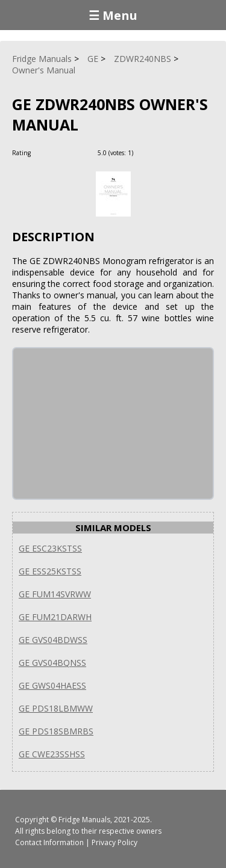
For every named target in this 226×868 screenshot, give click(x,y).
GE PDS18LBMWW (56, 708)
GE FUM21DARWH (55, 617)
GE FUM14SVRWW (55, 594)
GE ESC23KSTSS (50, 548)
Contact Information (49, 842)
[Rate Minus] (159, 152)
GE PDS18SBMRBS (56, 731)
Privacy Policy (115, 842)
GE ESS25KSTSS (50, 571)
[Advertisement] (104, 423)
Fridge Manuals (84, 820)
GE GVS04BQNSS (52, 663)
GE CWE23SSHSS (52, 754)
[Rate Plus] (144, 152)
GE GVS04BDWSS (53, 640)
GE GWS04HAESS (52, 685)
